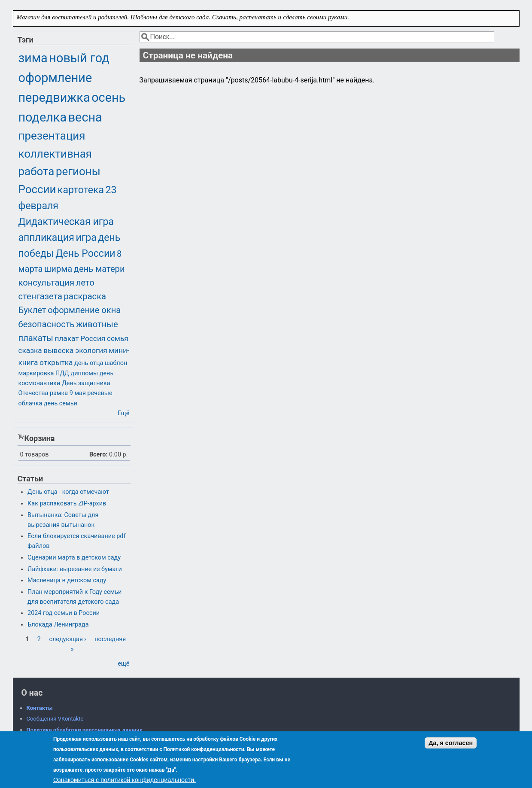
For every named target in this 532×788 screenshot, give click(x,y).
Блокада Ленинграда (58, 625)
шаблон (116, 363)
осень (108, 97)
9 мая (78, 393)
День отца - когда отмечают (68, 492)
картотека (81, 190)
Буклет (32, 310)
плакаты (36, 338)
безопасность (47, 324)
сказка (30, 350)
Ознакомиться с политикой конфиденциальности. (125, 780)
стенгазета (41, 296)
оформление (55, 78)
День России (85, 254)
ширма (58, 269)
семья (118, 338)
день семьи (61, 403)
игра (86, 238)
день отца (89, 363)
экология (91, 350)
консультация (47, 283)
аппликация (46, 238)
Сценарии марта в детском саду (74, 558)
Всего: (99, 455)
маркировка (36, 373)
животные (97, 324)
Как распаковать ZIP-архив (67, 504)
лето (85, 283)
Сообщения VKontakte (55, 719)
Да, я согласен (451, 743)
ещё (123, 664)
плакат (67, 338)
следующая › (67, 639)
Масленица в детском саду (67, 580)
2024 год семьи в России (64, 613)
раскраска (85, 296)
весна (85, 117)
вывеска (58, 350)
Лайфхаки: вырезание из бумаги (75, 569)
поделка (43, 117)
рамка (59, 393)
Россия (93, 338)
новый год (79, 58)
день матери (99, 269)
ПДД (62, 373)
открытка (56, 362)
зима (33, 58)
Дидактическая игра (66, 222)
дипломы (85, 373)
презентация (52, 136)
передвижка (54, 97)
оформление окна (84, 310)
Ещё (124, 413)
